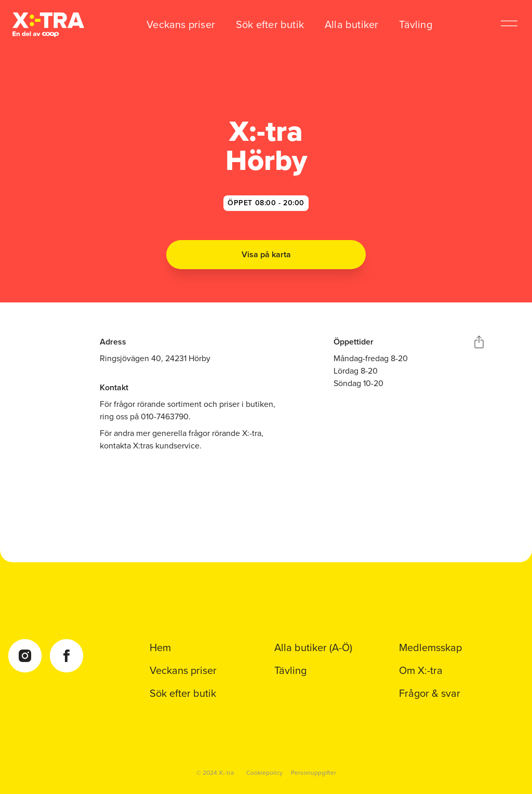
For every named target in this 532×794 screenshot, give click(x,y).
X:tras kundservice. (167, 446)
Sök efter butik (270, 24)
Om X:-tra (421, 670)
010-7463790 (165, 416)
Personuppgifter (314, 773)
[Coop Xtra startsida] (48, 25)
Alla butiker (351, 24)
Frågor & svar (430, 693)
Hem (160, 647)
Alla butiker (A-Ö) (313, 647)
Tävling (415, 24)
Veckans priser (181, 24)
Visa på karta (266, 254)
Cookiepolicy (264, 773)
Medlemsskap (430, 647)
